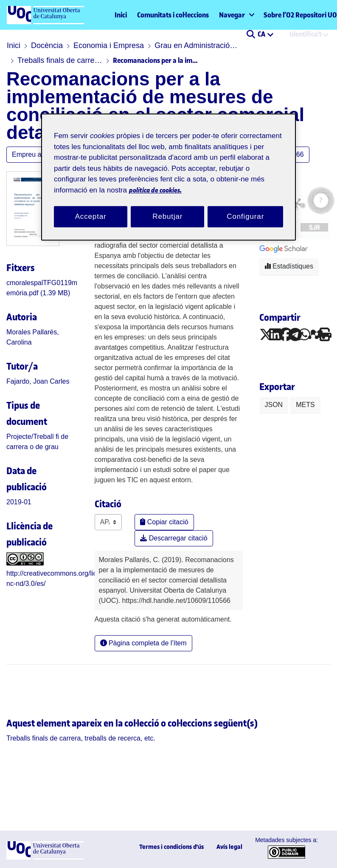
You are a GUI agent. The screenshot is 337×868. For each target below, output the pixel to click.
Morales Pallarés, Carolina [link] (33, 337)
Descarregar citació (174, 538)
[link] (81, 738)
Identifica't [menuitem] (306, 34)
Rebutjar (167, 217)
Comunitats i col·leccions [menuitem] (173, 15)
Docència (47, 45)
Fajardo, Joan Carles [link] (38, 381)
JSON (274, 405)
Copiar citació (164, 522)
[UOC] (45, 857)
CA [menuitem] (262, 34)
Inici (121, 15)
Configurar (245, 217)
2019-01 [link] (19, 502)
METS (305, 405)
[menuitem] (236, 15)
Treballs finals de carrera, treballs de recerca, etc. (60, 60)
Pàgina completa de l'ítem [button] (143, 643)
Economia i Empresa (109, 45)
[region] (168, 177)
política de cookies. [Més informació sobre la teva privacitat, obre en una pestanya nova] (155, 190)
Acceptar (91, 217)
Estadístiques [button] (289, 266)
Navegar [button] (232, 15)
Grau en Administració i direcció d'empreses (197, 45)
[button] (251, 35)
